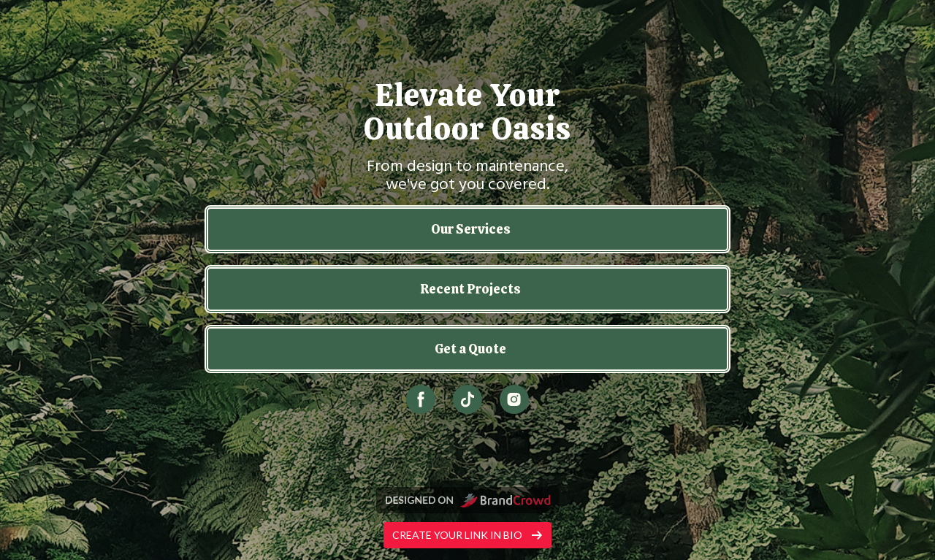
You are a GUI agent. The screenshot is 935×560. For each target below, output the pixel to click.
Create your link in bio (467, 535)
